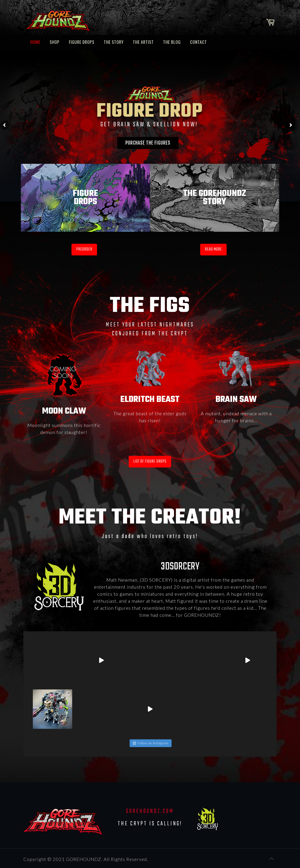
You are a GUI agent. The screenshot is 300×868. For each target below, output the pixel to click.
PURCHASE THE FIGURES (148, 143)
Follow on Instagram (150, 743)
